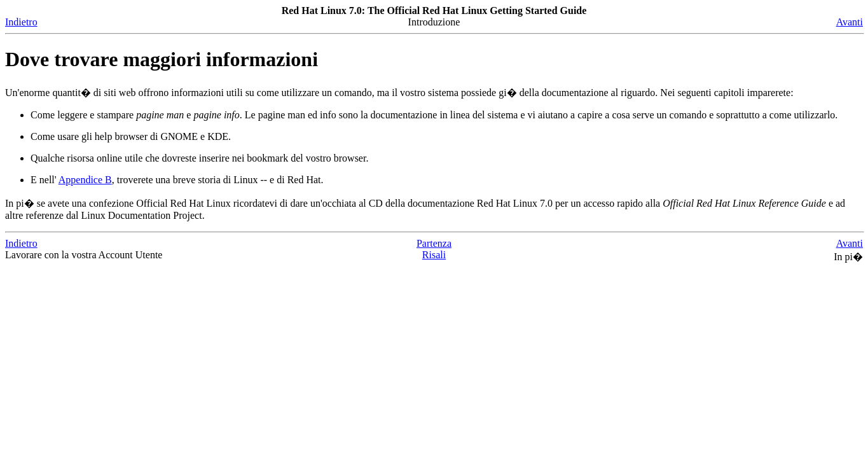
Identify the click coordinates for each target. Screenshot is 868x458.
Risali (434, 255)
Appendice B (85, 180)
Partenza (434, 243)
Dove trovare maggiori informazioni (162, 59)
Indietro (21, 22)
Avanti (850, 22)
